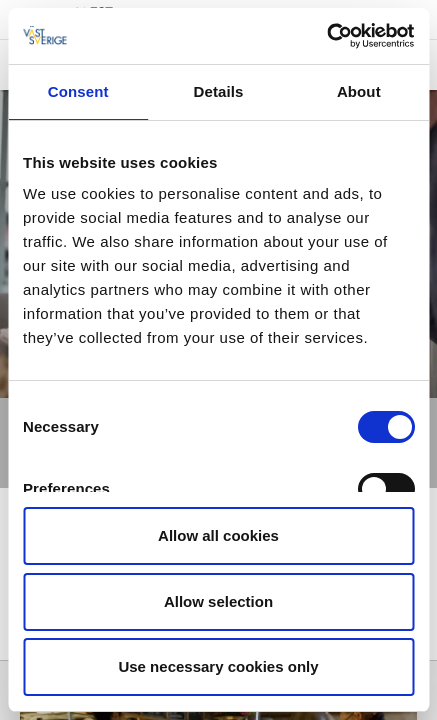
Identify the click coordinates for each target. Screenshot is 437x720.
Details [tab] (219, 91)
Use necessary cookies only (218, 666)
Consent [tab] (78, 91)
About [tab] (359, 91)
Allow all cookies (218, 535)
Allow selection (218, 601)
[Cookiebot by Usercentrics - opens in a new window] (326, 36)
